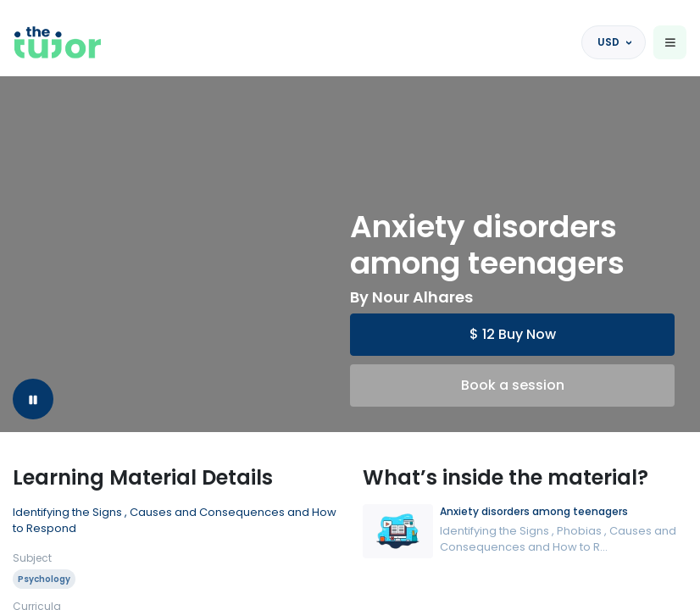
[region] (350, 305)
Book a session (513, 385)
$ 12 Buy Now (513, 334)
